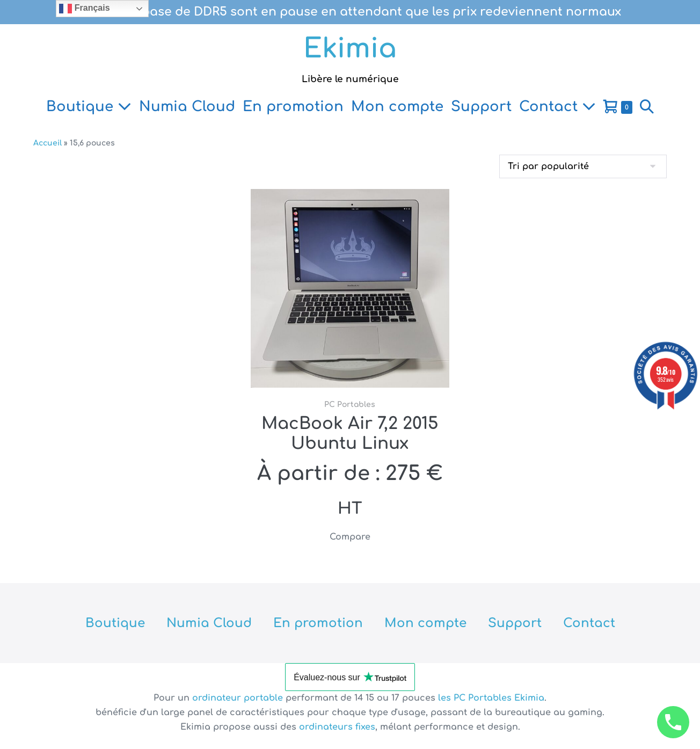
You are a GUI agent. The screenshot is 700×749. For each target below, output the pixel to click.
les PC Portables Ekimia (491, 698)
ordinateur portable (239, 698)
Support (481, 107)
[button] (647, 107)
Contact (557, 107)
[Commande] (583, 166)
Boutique (89, 107)
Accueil (48, 143)
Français (84, 9)
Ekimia (350, 49)
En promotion (293, 107)
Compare (350, 537)
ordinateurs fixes (337, 727)
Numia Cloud (187, 107)
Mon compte (397, 107)
